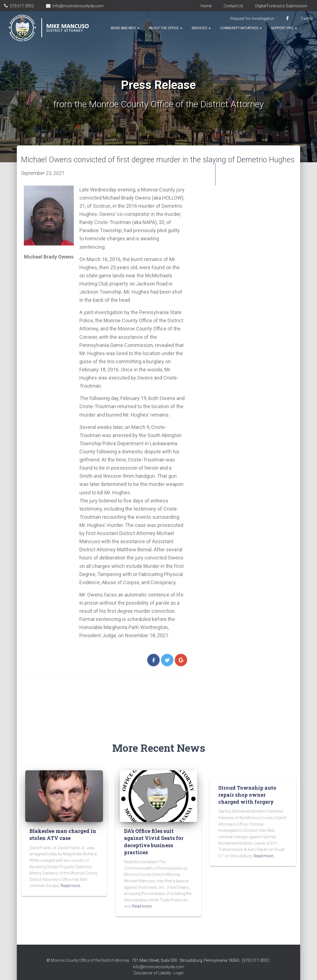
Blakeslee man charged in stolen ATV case (63, 823)
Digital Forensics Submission (281, 6)
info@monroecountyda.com (78, 6)
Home (206, 6)
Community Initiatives (241, 28)
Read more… (72, 874)
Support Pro (284, 28)
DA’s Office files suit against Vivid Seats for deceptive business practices (154, 830)
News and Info (125, 28)
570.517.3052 (22, 6)
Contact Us (233, 6)
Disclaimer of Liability (152, 962)
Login (179, 962)
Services (201, 28)
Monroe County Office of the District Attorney (90, 949)
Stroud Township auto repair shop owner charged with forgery (247, 783)
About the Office (166, 28)
